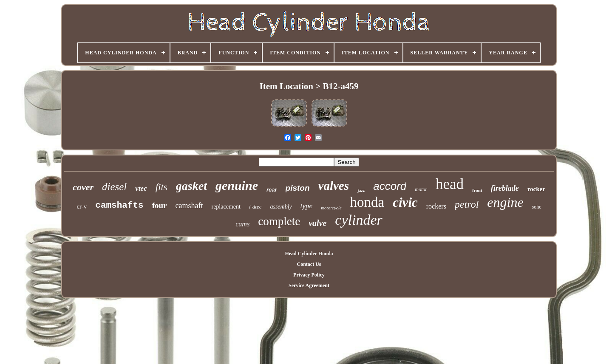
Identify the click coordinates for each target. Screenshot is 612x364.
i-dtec (255, 207)
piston (298, 188)
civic (405, 202)
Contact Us (309, 264)
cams (242, 224)
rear (272, 190)
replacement (226, 207)
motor (421, 189)
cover (83, 187)
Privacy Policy (309, 275)
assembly (281, 207)
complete (279, 221)
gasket (191, 186)
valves (334, 186)
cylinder (358, 220)
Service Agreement (309, 285)
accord (390, 186)
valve (317, 223)
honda (367, 202)
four (160, 205)
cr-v (82, 206)
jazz (361, 190)
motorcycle (331, 208)
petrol (467, 204)
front (477, 190)
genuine (237, 185)
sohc (537, 207)
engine (505, 202)
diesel (114, 187)
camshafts (119, 205)
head (450, 184)
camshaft (189, 206)
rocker (536, 189)
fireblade (505, 188)
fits (161, 187)
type (306, 206)
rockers (436, 206)
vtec (141, 188)
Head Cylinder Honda (309, 254)
